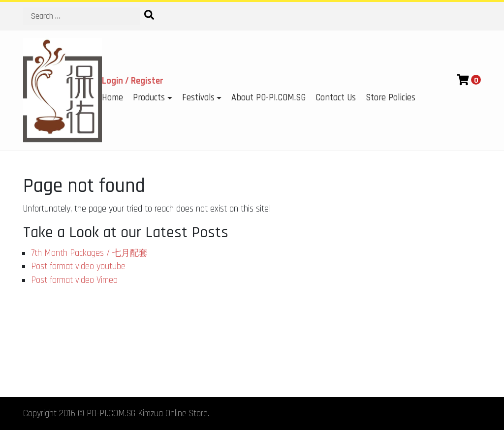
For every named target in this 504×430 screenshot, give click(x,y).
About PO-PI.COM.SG (268, 98)
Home (112, 98)
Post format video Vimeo (74, 280)
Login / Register (133, 81)
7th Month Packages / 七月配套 (89, 253)
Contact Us (336, 98)
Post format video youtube (78, 266)
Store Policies (391, 98)
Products (149, 98)
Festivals (198, 98)
